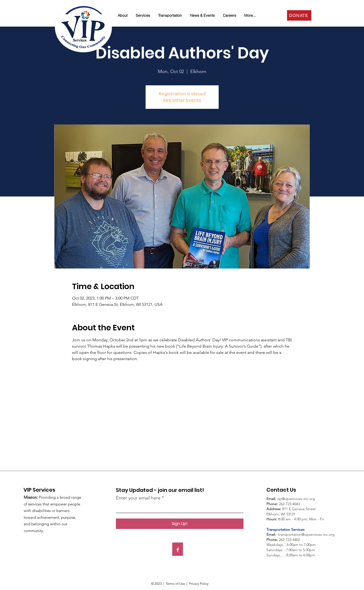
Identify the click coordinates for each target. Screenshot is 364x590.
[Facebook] (178, 550)
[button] (123, 15)
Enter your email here (138, 498)
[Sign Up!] (180, 524)
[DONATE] (299, 15)
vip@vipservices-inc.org (296, 499)
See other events (182, 100)
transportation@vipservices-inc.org (306, 534)
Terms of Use (175, 584)
